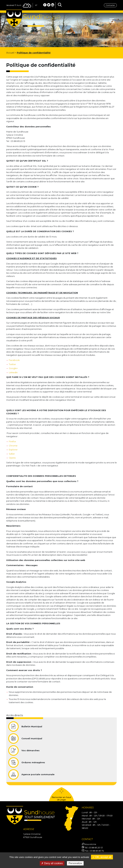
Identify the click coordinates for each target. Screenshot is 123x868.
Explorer (13, 450)
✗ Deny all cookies (52, 863)
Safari (12, 454)
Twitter (12, 364)
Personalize (75, 863)
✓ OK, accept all (102, 857)
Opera (12, 458)
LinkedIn (13, 372)
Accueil (10, 53)
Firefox (12, 441)
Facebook (14, 360)
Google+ (13, 368)
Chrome (13, 446)
